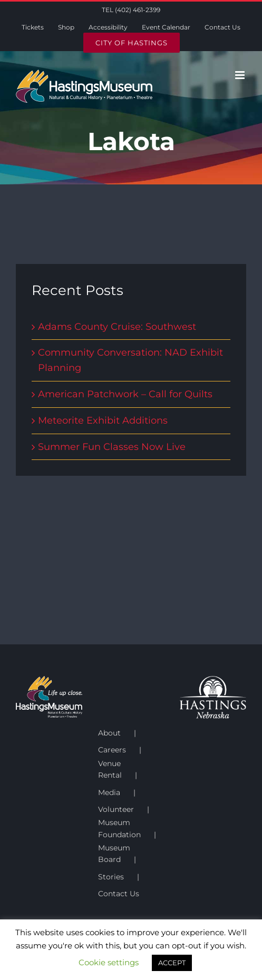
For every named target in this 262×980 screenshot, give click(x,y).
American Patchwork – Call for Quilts (125, 394)
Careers (112, 750)
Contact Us (119, 894)
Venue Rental (110, 769)
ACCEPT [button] (172, 963)
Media (109, 792)
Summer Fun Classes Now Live (112, 447)
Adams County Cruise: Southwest (117, 327)
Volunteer (116, 809)
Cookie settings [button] (109, 962)
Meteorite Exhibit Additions (103, 420)
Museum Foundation (119, 828)
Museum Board (114, 854)
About (109, 733)
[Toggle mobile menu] (241, 75)
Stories (111, 877)
